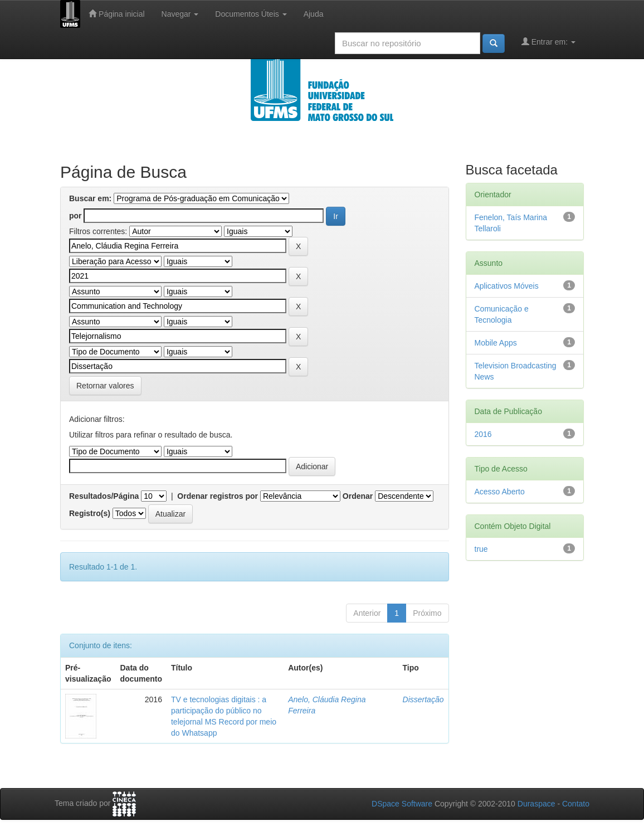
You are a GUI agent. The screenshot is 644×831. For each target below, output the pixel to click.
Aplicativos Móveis (507, 286)
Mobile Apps (496, 343)
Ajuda (314, 14)
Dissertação (423, 699)
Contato (576, 804)
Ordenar (358, 496)
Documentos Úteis (251, 14)
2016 (483, 434)
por (75, 216)
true (481, 549)
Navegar (180, 14)
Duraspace (536, 804)
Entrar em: (548, 42)
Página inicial (116, 14)
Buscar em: (90, 198)
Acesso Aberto (500, 492)
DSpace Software (402, 804)
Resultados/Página (104, 496)
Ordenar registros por (218, 496)
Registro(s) (90, 513)
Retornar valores (105, 386)
